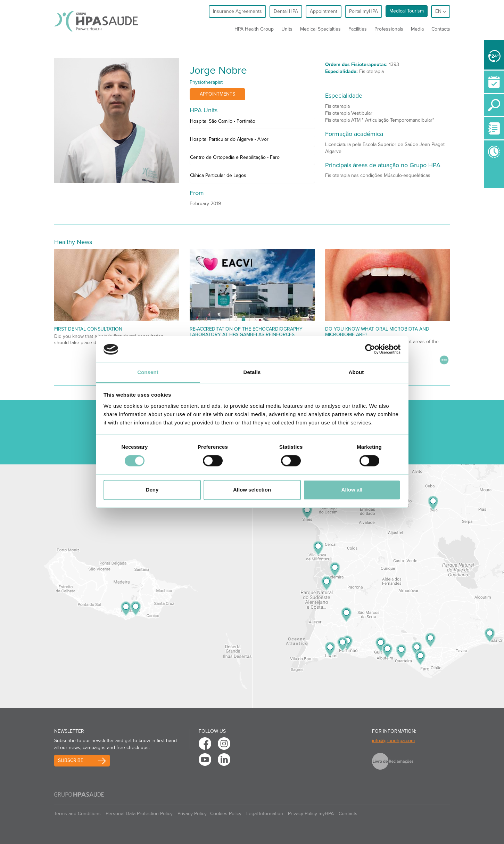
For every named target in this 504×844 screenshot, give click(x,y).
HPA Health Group (254, 29)
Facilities (358, 29)
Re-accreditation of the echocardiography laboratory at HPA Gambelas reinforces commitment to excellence (246, 334)
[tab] (252, 123)
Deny (152, 490)
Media (417, 29)
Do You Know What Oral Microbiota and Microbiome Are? (377, 332)
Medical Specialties (320, 29)
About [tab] (356, 372)
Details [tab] (252, 372)
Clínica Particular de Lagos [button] (218, 175)
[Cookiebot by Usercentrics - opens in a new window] (370, 349)
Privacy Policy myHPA (311, 814)
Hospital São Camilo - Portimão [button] (223, 121)
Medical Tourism (407, 11)
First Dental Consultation (88, 329)
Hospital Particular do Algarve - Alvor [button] (229, 139)
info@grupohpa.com (393, 741)
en (441, 11)
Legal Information (265, 814)
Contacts (441, 29)
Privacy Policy (192, 814)
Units (287, 29)
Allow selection (252, 490)
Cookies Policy (226, 814)
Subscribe (71, 760)
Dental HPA (286, 11)
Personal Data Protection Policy (139, 814)
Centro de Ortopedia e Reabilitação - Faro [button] (235, 157)
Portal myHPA (363, 11)
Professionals (389, 29)
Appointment (324, 11)
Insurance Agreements (237, 11)
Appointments (217, 94)
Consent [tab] (148, 372)
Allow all (352, 490)
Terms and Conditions (77, 814)
